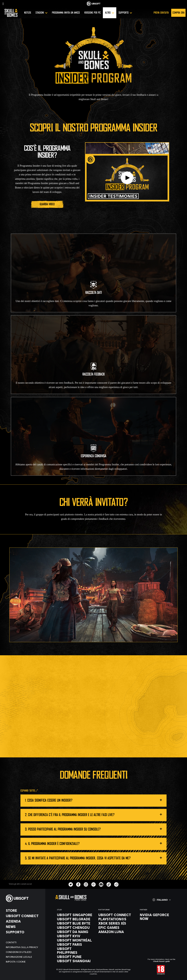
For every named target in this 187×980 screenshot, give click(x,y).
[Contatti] (24, 942)
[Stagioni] (41, 13)
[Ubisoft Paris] (75, 944)
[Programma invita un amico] (66, 13)
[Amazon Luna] (116, 932)
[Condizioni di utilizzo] (24, 952)
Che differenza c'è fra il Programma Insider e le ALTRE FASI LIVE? (95, 814)
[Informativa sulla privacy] (24, 947)
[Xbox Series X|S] (116, 923)
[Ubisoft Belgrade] (75, 919)
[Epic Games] (116, 927)
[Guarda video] (47, 204)
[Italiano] (162, 900)
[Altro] (110, 13)
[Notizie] (28, 13)
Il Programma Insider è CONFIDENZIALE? (95, 843)
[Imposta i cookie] (24, 962)
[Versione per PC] (92, 13)
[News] (24, 927)
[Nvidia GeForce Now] (158, 917)
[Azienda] (24, 921)
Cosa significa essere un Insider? (95, 800)
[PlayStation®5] (116, 919)
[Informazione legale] (24, 957)
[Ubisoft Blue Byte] (75, 923)
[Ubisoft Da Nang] (75, 932)
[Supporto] (125, 13)
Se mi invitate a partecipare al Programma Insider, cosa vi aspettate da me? (95, 857)
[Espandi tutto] (29, 791)
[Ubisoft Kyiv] (75, 936)
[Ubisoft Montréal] (75, 940)
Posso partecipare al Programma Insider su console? (95, 829)
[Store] (24, 910)
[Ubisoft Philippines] (75, 951)
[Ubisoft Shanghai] (75, 961)
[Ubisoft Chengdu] (75, 927)
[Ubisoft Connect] (24, 916)
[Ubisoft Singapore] (75, 915)
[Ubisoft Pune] (75, 957)
